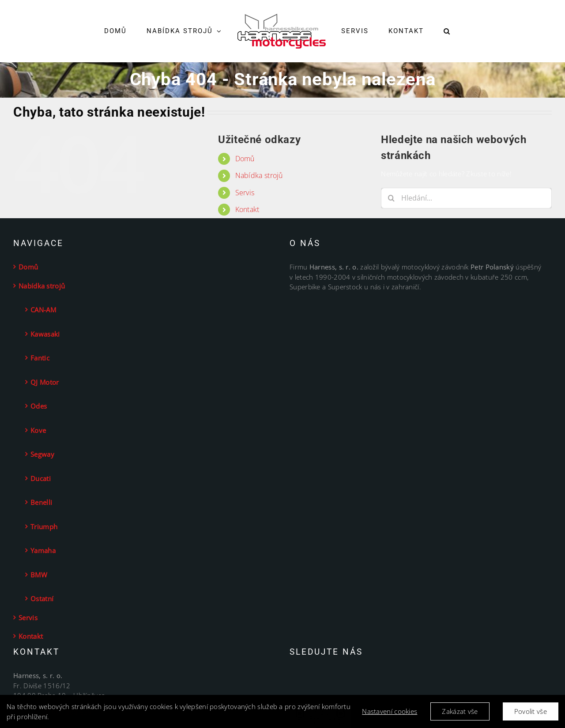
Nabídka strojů (259, 175)
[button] (447, 31)
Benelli (41, 502)
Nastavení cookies (390, 713)
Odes (39, 406)
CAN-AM (43, 310)
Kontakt (247, 209)
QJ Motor (45, 382)
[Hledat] (391, 198)
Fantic (40, 358)
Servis (245, 193)
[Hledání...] (466, 198)
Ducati (41, 478)
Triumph (44, 527)
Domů (245, 159)
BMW (39, 575)
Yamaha (43, 550)
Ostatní (42, 599)
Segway (42, 454)
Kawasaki (45, 334)
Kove (38, 430)
